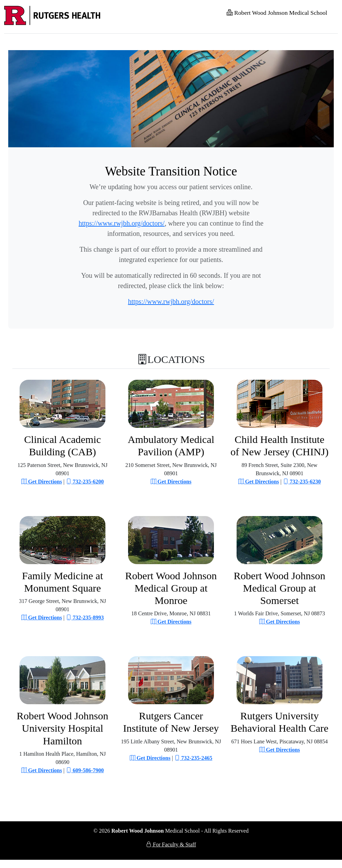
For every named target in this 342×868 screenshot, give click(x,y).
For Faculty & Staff (171, 844)
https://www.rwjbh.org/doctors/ (122, 223)
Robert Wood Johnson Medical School (277, 13)
